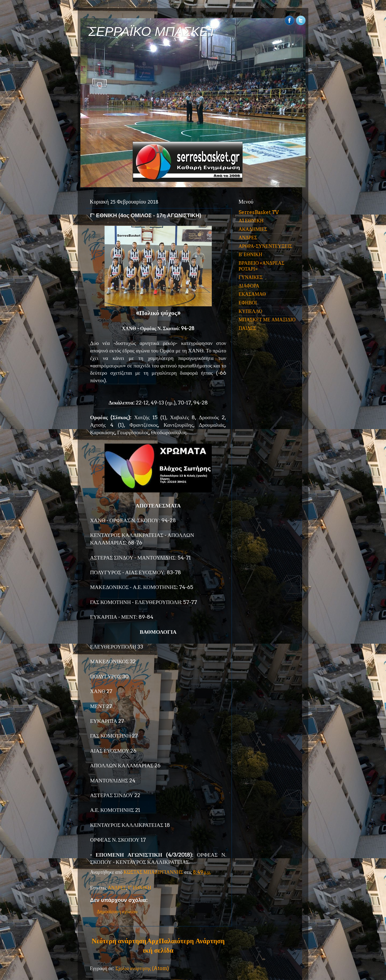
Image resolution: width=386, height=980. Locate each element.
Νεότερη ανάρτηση (119, 941)
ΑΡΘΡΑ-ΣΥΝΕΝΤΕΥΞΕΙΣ (265, 246)
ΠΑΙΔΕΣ (247, 328)
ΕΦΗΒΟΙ (248, 303)
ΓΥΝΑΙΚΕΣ (251, 277)
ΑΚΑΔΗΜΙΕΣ (253, 229)
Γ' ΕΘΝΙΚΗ (140, 888)
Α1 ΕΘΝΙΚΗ (251, 221)
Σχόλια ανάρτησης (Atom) (142, 968)
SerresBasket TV (259, 212)
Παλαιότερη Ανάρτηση (192, 941)
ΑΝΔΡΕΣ (117, 888)
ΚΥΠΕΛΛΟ (250, 311)
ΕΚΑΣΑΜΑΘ (252, 294)
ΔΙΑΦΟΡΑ (249, 286)
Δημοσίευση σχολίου (117, 911)
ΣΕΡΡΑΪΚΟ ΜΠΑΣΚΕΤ (152, 32)
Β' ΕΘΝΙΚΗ (250, 254)
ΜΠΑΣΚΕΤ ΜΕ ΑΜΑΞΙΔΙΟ (267, 320)
